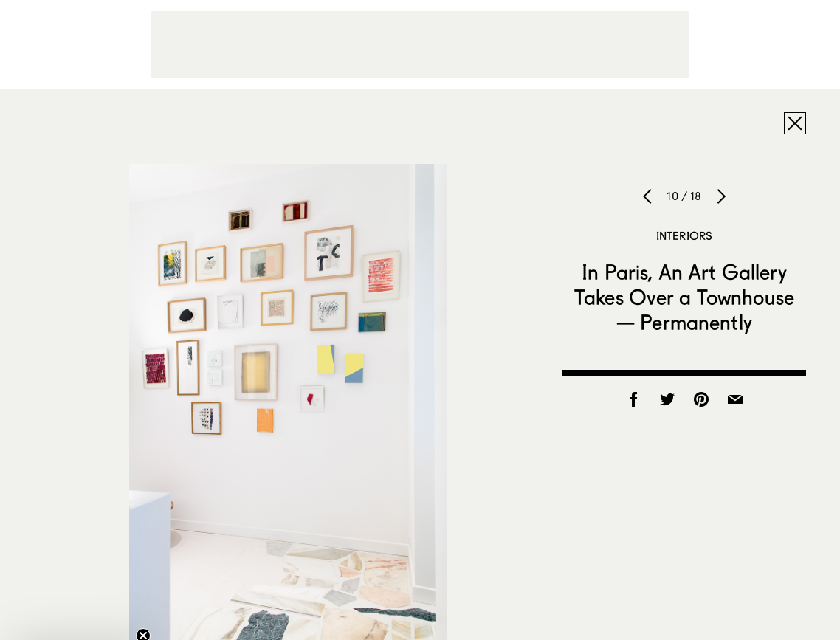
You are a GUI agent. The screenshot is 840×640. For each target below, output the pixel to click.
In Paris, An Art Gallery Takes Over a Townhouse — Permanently (684, 297)
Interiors (684, 235)
